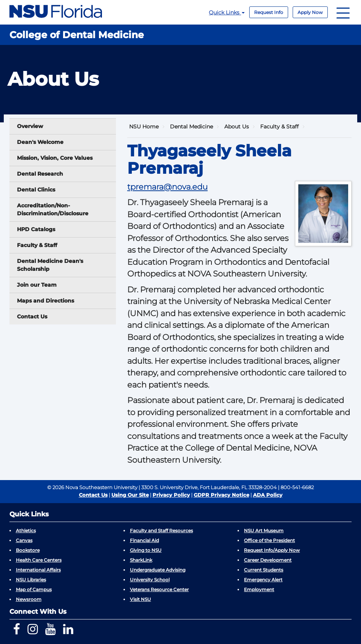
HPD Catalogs (36, 229)
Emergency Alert (263, 580)
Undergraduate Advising (158, 570)
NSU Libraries (31, 580)
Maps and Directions (46, 301)
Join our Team (37, 285)
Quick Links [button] (227, 12)
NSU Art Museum (264, 530)
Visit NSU (140, 599)
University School (150, 580)
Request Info (269, 12)
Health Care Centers (39, 560)
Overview (30, 126)
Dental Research (40, 174)
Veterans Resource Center (159, 589)
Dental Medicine (191, 127)
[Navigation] (343, 12)
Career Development (268, 560)
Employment (259, 589)
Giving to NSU (146, 550)
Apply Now (310, 12)
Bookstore (28, 550)
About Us (237, 127)
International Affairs (38, 570)
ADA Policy (268, 495)
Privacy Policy (171, 495)
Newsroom (29, 599)
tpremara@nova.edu (167, 187)
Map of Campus (34, 589)
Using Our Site (130, 495)
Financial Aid (144, 540)
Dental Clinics (36, 190)
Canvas (24, 540)
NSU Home (144, 127)
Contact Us (32, 317)
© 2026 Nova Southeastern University (92, 487)
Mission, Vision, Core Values (55, 158)
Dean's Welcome (40, 142)
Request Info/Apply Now (272, 550)
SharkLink (141, 560)
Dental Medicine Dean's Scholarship (50, 265)
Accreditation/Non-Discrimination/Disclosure (53, 209)
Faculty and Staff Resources (161, 530)
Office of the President (269, 540)
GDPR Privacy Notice (221, 495)
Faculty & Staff (37, 245)
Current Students (264, 570)
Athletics (26, 530)
